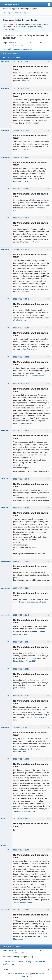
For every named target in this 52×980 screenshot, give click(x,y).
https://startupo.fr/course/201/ (24, 661)
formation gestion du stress (25, 811)
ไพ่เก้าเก (26, 149)
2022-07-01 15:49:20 (21, 157)
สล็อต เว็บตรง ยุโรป (29, 349)
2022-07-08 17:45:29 (21, 508)
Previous (13, 43)
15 (35, 43)
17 (46, 43)
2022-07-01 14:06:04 (21, 130)
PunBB (20, 974)
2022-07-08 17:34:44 (21, 431)
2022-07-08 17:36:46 (21, 479)
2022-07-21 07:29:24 (21, 642)
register (19, 49)
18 (5, 45)
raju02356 (4, 819)
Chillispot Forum (11, 4)
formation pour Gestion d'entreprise (33, 602)
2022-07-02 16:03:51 (21, 357)
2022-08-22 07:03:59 (21, 910)
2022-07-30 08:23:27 (21, 669)
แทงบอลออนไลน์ (33, 123)
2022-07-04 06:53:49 (21, 384)
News (21, 35)
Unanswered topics (21, 13)
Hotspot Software (33, 27)
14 (30, 43)
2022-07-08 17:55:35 (21, 561)
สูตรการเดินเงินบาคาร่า (35, 376)
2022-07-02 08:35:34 (21, 249)
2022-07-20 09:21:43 (21, 615)
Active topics (8, 13)
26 (16, 45)
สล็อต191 (26, 81)
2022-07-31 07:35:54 (21, 696)
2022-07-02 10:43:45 (21, 299)
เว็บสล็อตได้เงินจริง (20, 320)
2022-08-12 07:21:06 (21, 850)
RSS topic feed (11, 53)
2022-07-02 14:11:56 (21, 328)
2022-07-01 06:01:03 (21, 89)
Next (22, 45)
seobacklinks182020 (6, 62)
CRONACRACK (6, 431)
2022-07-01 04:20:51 (21, 62)
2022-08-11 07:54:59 (21, 759)
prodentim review (20, 688)
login (12, 49)
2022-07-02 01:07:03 (21, 189)
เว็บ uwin (35, 242)
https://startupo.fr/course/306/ (25, 902)
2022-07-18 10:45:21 (21, 588)
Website (4, 846)
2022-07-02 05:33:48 (21, 218)
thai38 (26, 181)
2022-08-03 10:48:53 (21, 727)
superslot (25, 291)
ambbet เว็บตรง (26, 423)
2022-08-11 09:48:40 (21, 819)
